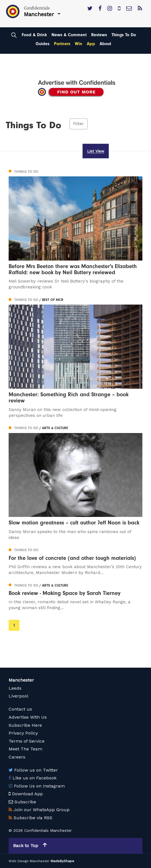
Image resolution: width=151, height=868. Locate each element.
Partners (62, 44)
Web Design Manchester (29, 861)
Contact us (20, 709)
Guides (43, 44)
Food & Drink (34, 35)
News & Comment (69, 35)
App (91, 44)
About (105, 44)
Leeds (15, 688)
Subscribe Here (25, 725)
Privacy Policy (23, 733)
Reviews (99, 35)
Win (79, 44)
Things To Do (124, 35)
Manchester (21, 680)
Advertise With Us (28, 717)
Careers (17, 757)
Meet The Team (25, 749)
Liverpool (18, 696)
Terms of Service (27, 741)
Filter (79, 124)
